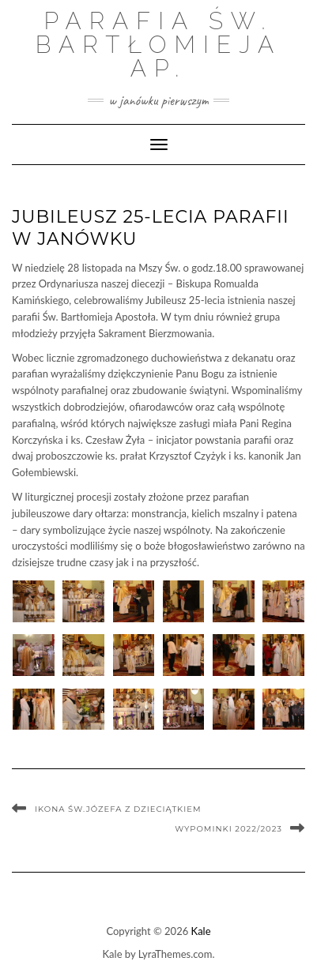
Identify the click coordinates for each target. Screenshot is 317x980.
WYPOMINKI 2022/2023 (228, 829)
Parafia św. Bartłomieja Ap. (159, 45)
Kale (201, 931)
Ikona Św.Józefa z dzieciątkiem (118, 809)
